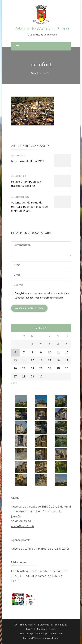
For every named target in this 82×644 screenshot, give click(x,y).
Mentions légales (47, 629)
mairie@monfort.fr (23, 526)
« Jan (14, 383)
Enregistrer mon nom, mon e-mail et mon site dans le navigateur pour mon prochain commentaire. (42, 296)
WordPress (53, 638)
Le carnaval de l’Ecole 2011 (28, 161)
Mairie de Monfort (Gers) (42, 28)
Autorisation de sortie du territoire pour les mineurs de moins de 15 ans (29, 207)
